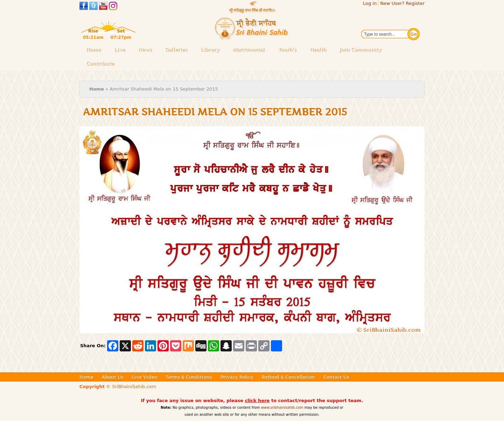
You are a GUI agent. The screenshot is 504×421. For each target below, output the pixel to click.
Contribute (102, 64)
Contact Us (336, 377)
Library (212, 50)
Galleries (178, 50)
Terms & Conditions (189, 377)
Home (93, 49)
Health (318, 49)
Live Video (144, 377)
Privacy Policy (237, 377)
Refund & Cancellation (288, 377)
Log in (370, 3)
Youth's (287, 49)
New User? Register (402, 3)
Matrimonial (249, 49)
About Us (113, 377)
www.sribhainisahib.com (282, 408)
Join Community (360, 49)
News (145, 49)
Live (122, 50)
